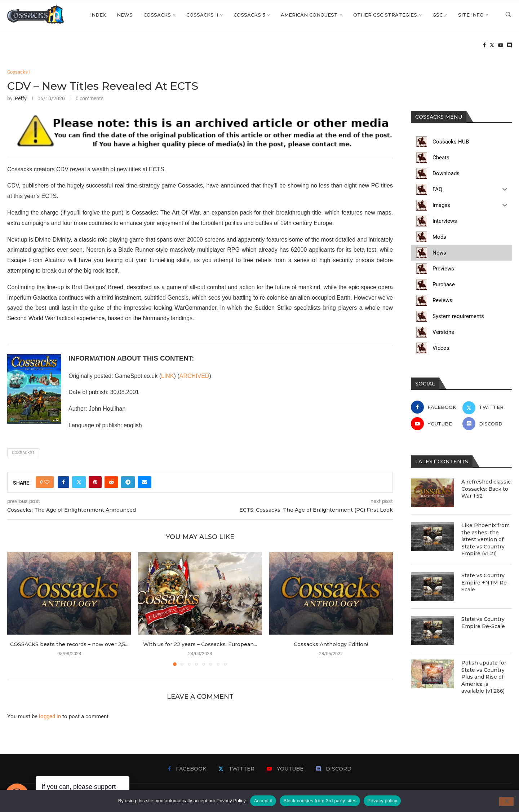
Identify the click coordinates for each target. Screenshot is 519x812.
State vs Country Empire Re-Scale (483, 623)
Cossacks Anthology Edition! (331, 644)
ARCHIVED (194, 376)
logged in (50, 716)
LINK (168, 376)
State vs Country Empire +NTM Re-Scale (485, 582)
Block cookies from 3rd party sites (320, 801)
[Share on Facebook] (63, 482)
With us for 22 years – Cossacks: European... (200, 644)
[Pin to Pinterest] (95, 482)
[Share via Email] (145, 482)
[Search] (508, 15)
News (125, 15)
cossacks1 (23, 453)
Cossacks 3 (249, 15)
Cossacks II (202, 15)
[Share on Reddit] (111, 482)
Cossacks (157, 15)
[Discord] (509, 45)
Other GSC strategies (385, 15)
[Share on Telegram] (128, 482)
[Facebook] (484, 45)
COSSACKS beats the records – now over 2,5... (69, 644)
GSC (438, 15)
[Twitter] (492, 45)
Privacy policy (382, 801)
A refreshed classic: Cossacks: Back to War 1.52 (487, 489)
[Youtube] (501, 45)
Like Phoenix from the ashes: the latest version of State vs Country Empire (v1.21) (485, 539)
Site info (471, 15)
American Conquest (309, 15)
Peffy (21, 98)
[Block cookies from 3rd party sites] (506, 802)
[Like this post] (47, 482)
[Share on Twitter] (79, 482)
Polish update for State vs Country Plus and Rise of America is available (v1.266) (484, 677)
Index (98, 15)
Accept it (263, 801)
